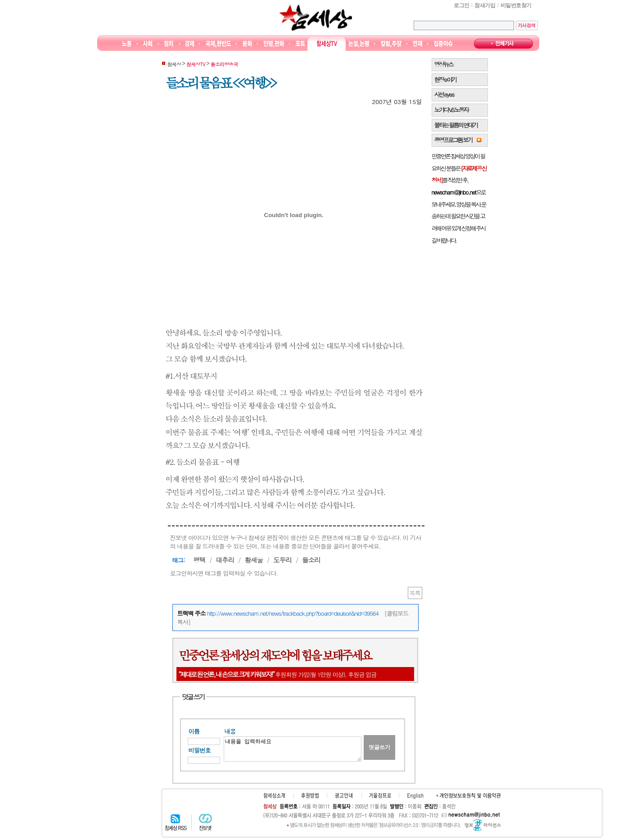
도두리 (282, 560)
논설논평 (359, 44)
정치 (169, 44)
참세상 (316, 18)
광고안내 (344, 795)
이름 (194, 731)
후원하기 (310, 795)
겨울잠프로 (380, 795)
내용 (230, 731)
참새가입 (485, 5)
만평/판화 (274, 44)
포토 (300, 44)
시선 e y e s (444, 94)
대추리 (225, 560)
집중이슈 (444, 44)
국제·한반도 (219, 44)
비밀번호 (200, 750)
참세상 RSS (176, 822)
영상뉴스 (444, 64)
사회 (147, 44)
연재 (417, 44)
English (415, 796)
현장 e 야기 (445, 79)
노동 (127, 44)
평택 (199, 560)
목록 (415, 593)
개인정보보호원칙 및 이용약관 (469, 795)
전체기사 (503, 44)
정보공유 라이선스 (483, 825)
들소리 (311, 560)
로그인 (461, 5)
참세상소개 (274, 795)
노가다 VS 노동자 (451, 110)
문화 (247, 44)
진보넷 (205, 822)
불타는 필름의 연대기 (456, 125)
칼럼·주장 (391, 44)
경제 (190, 44)
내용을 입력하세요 (293, 749)
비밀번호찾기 (516, 5)
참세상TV (327, 44)
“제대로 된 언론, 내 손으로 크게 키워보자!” (226, 674)
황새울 (254, 560)
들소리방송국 (224, 64)
